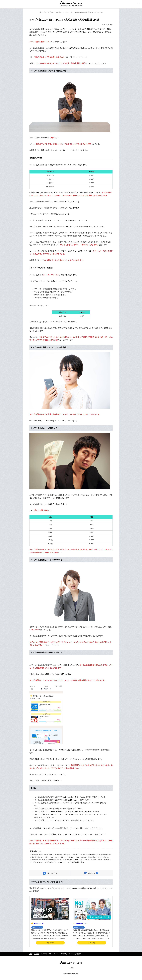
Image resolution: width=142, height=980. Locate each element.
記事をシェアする (52, 873)
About (71, 967)
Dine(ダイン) (39, 923)
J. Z (40, 851)
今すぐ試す (50, 943)
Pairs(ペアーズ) (81, 923)
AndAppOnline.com (72, 974)
